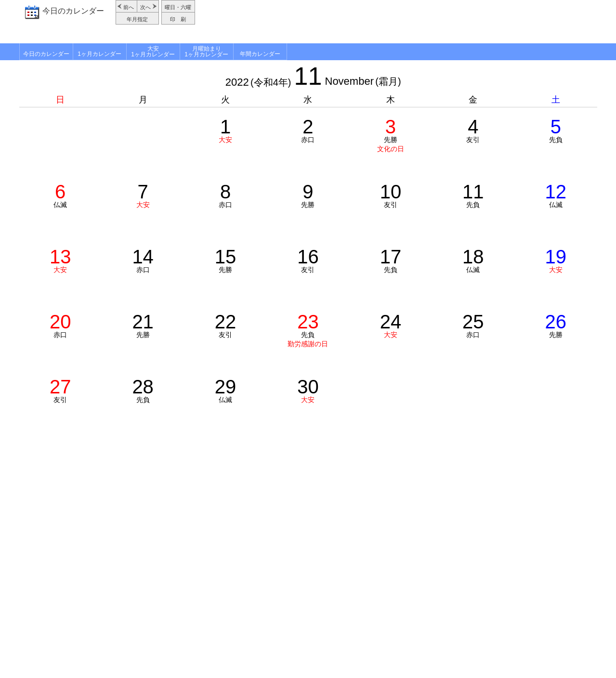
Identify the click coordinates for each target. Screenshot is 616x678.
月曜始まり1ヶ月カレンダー (206, 52)
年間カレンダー (260, 54)
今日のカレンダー (73, 11)
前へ (129, 7)
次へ (145, 7)
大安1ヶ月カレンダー (153, 52)
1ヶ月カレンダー (99, 54)
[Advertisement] (397, 22)
